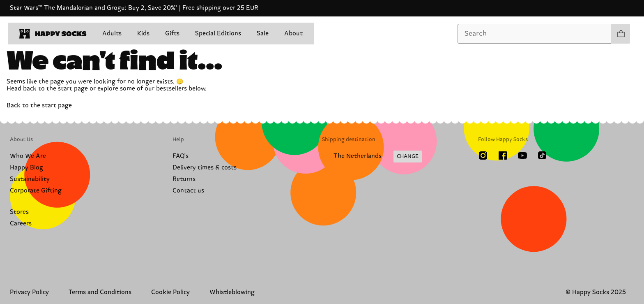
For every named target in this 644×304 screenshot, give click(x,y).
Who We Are (28, 156)
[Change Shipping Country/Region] (372, 157)
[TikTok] (542, 155)
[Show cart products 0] (621, 34)
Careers (21, 224)
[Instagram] (483, 155)
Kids (143, 34)
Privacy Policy (29, 292)
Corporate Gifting (36, 191)
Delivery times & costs (205, 168)
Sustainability (30, 179)
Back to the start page (39, 106)
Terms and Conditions (100, 292)
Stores (19, 212)
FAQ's (181, 156)
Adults (112, 34)
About (293, 34)
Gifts (172, 34)
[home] (53, 34)
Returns (184, 179)
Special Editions (218, 34)
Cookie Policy (170, 292)
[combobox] (535, 34)
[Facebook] (503, 155)
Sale (263, 34)
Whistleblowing (232, 292)
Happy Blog (26, 168)
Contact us (188, 191)
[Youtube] (522, 155)
